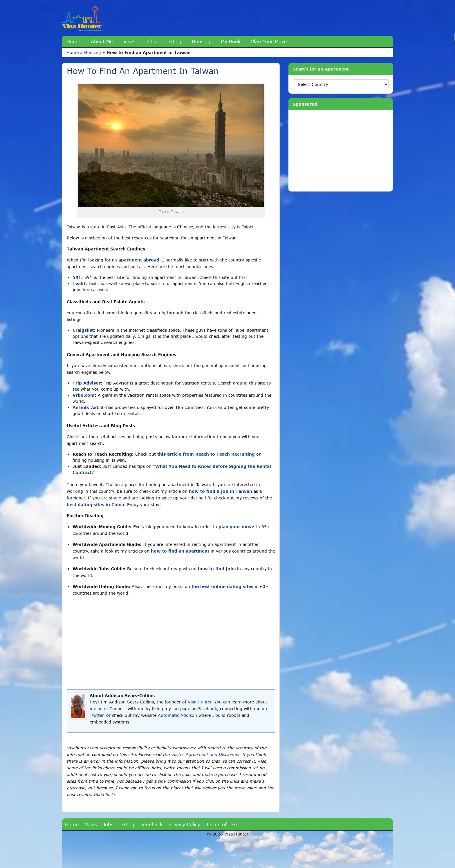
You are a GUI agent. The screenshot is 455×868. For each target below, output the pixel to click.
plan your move (236, 527)
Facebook (208, 709)
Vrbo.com (84, 395)
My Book (231, 41)
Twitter (96, 715)
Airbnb (80, 407)
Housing (201, 41)
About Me (102, 41)
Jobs (151, 41)
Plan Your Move (269, 41)
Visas (129, 41)
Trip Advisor (87, 383)
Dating (174, 41)
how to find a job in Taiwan (221, 491)
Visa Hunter (199, 702)
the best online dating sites (222, 586)
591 (77, 277)
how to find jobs (217, 569)
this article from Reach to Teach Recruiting (206, 454)
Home (73, 41)
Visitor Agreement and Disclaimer (205, 754)
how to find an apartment (180, 551)
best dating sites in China (95, 505)
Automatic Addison (177, 715)
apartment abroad (139, 260)
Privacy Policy (184, 824)
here (102, 709)
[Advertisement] (171, 643)
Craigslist (83, 330)
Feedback (151, 824)
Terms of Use (222, 824)
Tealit (79, 283)
